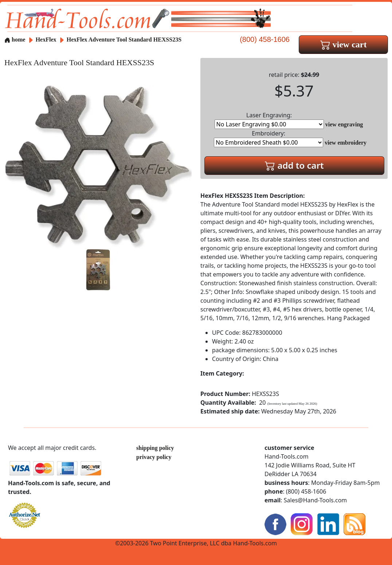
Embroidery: (268, 138)
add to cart (294, 165)
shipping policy (155, 448)
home (15, 40)
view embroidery (346, 143)
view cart (344, 44)
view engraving (344, 124)
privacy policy (154, 457)
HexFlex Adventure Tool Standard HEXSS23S (124, 40)
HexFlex (47, 40)
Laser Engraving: (269, 120)
